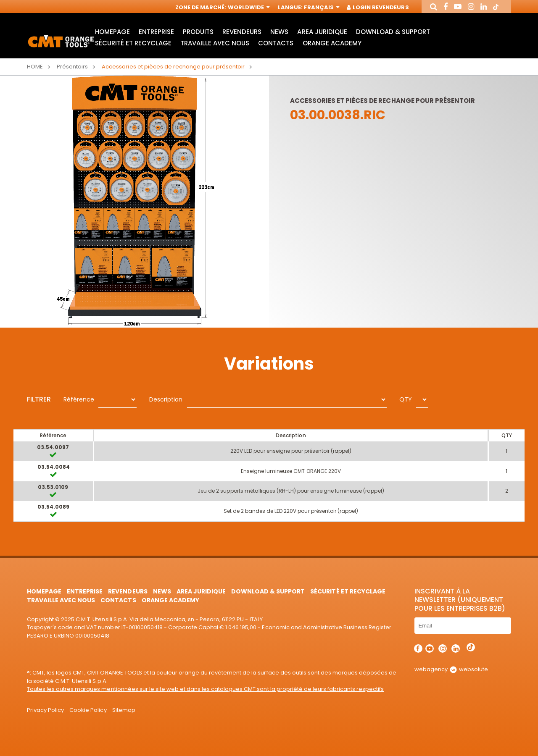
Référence (79, 399)
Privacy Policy (45, 710)
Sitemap (124, 710)
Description (166, 399)
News (279, 32)
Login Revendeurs (378, 7)
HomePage (112, 32)
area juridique (322, 32)
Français (321, 7)
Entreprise (156, 32)
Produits (198, 32)
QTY (406, 399)
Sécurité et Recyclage (133, 43)
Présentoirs (72, 67)
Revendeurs (242, 32)
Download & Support (393, 32)
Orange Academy (332, 43)
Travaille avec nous (215, 43)
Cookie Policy (88, 710)
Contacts (276, 43)
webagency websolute (451, 669)
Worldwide (248, 7)
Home (35, 67)
